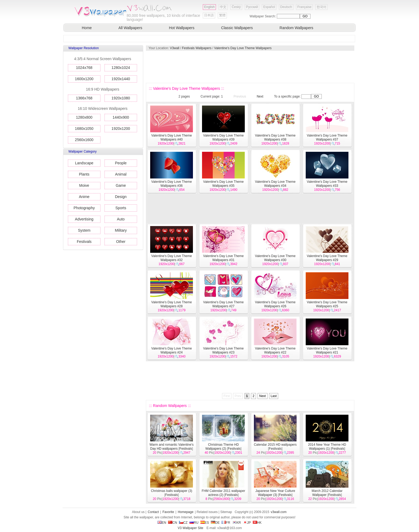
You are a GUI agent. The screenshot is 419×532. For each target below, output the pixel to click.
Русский (252, 7)
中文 (223, 7)
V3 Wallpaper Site (191, 528)
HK (257, 523)
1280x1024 (121, 68)
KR (237, 523)
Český (236, 7)
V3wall (175, 48)
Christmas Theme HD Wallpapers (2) (222, 447)
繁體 (222, 15)
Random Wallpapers (296, 28)
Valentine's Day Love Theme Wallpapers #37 (327, 137)
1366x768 (84, 98)
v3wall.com (279, 512)
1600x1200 (84, 79)
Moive (84, 185)
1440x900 (121, 117)
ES (205, 523)
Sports (121, 208)
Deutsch (286, 7)
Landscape (84, 163)
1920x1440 (121, 79)
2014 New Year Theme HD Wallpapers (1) (327, 447)
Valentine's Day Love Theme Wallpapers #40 (172, 137)
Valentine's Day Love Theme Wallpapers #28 (172, 304)
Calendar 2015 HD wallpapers (275, 445)
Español (269, 7)
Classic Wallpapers (237, 28)
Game (121, 185)
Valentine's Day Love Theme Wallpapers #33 (327, 184)
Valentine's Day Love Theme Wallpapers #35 (223, 184)
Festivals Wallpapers (197, 48)
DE (215, 523)
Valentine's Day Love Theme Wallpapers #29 (327, 258)
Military (121, 230)
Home (87, 28)
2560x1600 (84, 140)
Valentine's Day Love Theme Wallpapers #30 (275, 258)
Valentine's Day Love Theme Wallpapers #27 (223, 304)
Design (121, 197)
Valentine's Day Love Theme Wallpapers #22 (275, 350)
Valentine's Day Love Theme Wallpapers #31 (223, 258)
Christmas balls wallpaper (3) (172, 491)
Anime (84, 197)
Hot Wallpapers (182, 28)
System (84, 230)
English (209, 7)
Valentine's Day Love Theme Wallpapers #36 (172, 184)
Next (260, 96)
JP (247, 523)
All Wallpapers (130, 28)
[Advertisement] (250, 67)
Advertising (84, 219)
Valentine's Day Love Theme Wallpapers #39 (223, 137)
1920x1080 (121, 98)
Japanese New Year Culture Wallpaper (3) (275, 493)
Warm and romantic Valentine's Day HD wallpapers (171, 447)
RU (194, 523)
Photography (84, 208)
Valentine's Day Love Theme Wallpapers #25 (327, 304)
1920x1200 (121, 129)
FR (226, 523)
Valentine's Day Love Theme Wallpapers (243, 48)
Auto (121, 219)
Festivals (84, 242)
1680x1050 (84, 129)
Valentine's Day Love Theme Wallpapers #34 (275, 184)
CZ (183, 523)
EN (162, 523)
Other (121, 242)
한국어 (321, 7)
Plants (84, 174)
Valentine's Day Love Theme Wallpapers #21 (327, 350)
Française (304, 7)
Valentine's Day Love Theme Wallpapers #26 (275, 304)
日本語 (209, 15)
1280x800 (84, 117)
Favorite (168, 512)
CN (172, 523)
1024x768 (84, 68)
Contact (153, 512)
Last (274, 396)
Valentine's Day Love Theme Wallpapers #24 (172, 350)
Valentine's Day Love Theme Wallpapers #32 (172, 258)
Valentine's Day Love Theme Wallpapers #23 (223, 350)
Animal (121, 174)
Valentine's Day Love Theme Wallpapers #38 (275, 137)
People (121, 163)
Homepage (186, 512)
